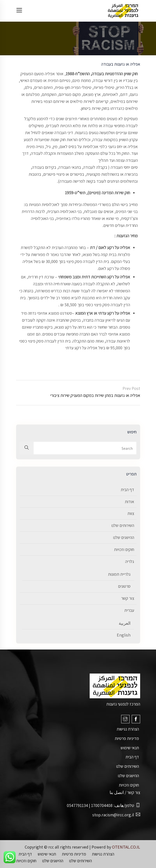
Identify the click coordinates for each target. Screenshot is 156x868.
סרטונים (124, 586)
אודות (129, 502)
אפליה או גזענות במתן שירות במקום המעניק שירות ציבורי (95, 395)
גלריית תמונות (119, 574)
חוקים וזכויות (124, 549)
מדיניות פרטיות (127, 738)
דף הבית (127, 490)
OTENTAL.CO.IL (126, 847)
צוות (131, 513)
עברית (129, 610)
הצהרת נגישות (128, 729)
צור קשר (128, 598)
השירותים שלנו (123, 525)
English (124, 635)
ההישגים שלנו (124, 537)
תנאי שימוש (130, 748)
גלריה (130, 561)
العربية (125, 623)
